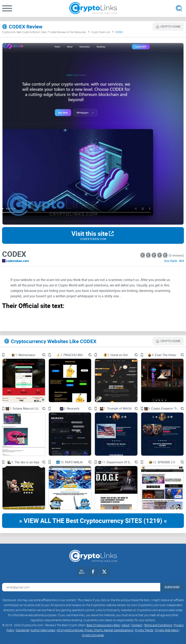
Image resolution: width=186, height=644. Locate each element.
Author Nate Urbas (43, 630)
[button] (7, 8)
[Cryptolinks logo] (93, 8)
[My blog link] (82, 572)
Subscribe (172, 587)
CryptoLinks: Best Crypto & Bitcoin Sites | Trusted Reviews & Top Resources (44, 32)
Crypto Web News (167, 630)
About (126, 625)
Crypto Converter (93, 635)
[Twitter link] (104, 572)
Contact (137, 625)
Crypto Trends (144, 630)
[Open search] (179, 8)
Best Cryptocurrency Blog (103, 625)
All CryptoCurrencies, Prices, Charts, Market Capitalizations (95, 630)
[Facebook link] (93, 572)
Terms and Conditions (158, 625)
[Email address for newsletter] (81, 587)
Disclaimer (23, 630)
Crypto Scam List (100, 32)
